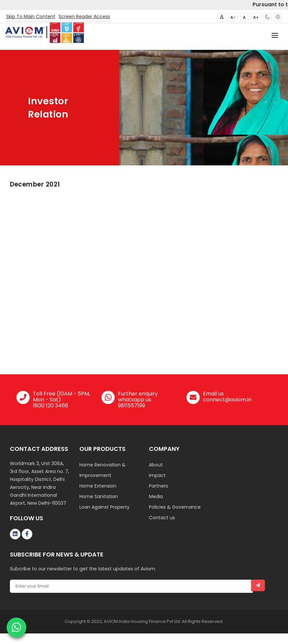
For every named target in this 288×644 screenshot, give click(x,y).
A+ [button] (256, 17)
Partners (158, 486)
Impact (157, 475)
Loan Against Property (104, 507)
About (156, 465)
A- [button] (233, 17)
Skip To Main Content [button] (31, 17)
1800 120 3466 (51, 406)
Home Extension (98, 486)
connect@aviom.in (227, 400)
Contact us (162, 518)
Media (156, 496)
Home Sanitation (99, 496)
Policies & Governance (175, 507)
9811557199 (131, 406)
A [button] (244, 17)
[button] (267, 17)
